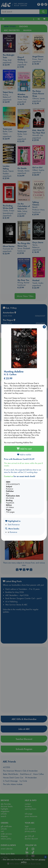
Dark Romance (14, 525)
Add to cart (24, 449)
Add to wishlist (24, 455)
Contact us (9, 476)
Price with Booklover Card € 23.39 (19, 459)
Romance (13, 532)
